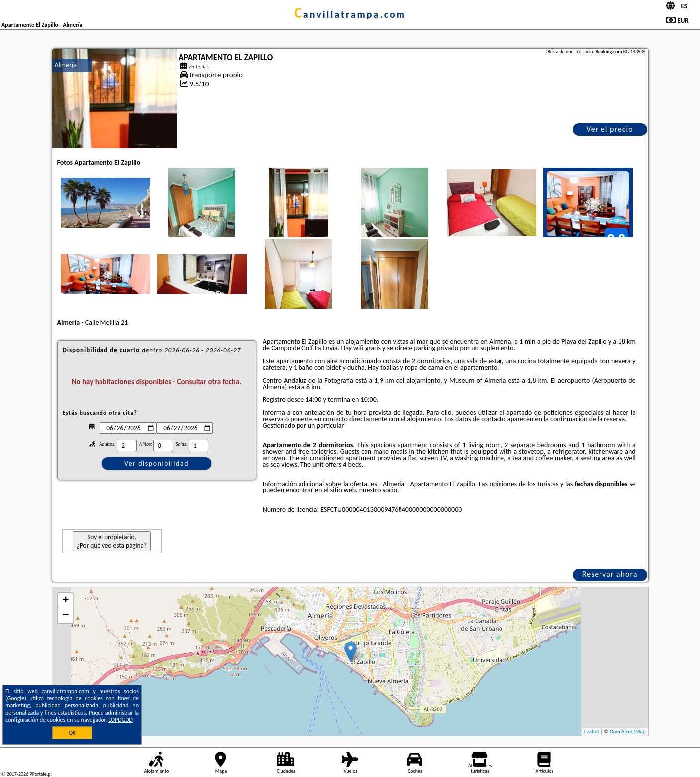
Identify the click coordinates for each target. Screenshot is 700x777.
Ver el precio (609, 129)
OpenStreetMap (628, 731)
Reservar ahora (610, 574)
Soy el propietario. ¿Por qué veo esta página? (112, 541)
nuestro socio (378, 490)
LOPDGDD (121, 720)
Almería (66, 65)
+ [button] (65, 601)
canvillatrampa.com (350, 14)
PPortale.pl (40, 774)
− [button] (65, 616)
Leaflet (592, 731)
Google (16, 698)
